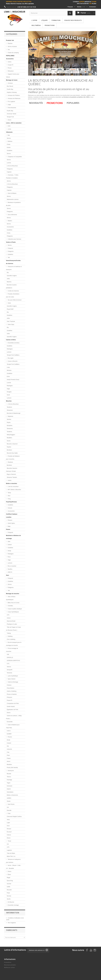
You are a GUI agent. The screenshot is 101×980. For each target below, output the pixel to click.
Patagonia (10, 169)
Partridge (9, 780)
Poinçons (9, 697)
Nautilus (10, 569)
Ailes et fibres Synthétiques (11, 598)
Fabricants (12, 930)
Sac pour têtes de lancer (14, 300)
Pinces (9, 68)
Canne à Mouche (12, 361)
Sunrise (9, 884)
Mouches (9, 401)
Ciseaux (9, 685)
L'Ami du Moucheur (12, 166)
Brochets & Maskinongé (14, 413)
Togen (9, 783)
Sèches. (9, 419)
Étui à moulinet (12, 566)
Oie (8, 746)
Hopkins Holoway (12, 92)
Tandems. (10, 432)
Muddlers (9, 438)
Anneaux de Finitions (13, 95)
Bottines (10, 141)
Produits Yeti (10, 40)
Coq (8, 752)
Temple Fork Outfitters (13, 355)
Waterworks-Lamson (13, 199)
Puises (8, 529)
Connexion (93, 7)
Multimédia (36, 25)
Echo (8, 376)
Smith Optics (11, 523)
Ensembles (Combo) (13, 343)
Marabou (9, 764)
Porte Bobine (11, 688)
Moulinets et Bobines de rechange (13, 537)
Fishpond (10, 248)
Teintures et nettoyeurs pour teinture (13, 861)
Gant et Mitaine (12, 193)
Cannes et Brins (11, 340)
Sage (8, 389)
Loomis (9, 163)
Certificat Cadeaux (12, 514)
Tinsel (9, 841)
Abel (9, 542)
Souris (9, 441)
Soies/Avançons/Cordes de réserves (13, 262)
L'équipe (44, 20)
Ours (8, 826)
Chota (9, 144)
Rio (8, 273)
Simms (9, 138)
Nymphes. (10, 425)
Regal (8, 878)
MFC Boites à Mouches (14, 490)
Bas (9, 135)
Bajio (9, 526)
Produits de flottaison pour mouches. (13, 458)
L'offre (34, 20)
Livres (9, 129)
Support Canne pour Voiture (13, 76)
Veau (8, 820)
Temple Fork (10, 117)
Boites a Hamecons (12, 795)
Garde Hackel (11, 706)
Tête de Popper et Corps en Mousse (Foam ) (13, 629)
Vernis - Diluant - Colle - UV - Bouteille (14, 867)
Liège (9, 105)
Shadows (10, 462)
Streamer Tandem (12, 477)
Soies (9, 303)
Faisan (9, 758)
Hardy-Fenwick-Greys (13, 380)
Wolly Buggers (11, 435)
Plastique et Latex (12, 624)
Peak (8, 893)
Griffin (8, 887)
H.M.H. (9, 731)
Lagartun (9, 850)
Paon (8, 755)
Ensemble (10, 722)
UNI (8, 654)
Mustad (9, 774)
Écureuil (9, 832)
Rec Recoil (10, 86)
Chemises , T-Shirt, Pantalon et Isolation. (12, 176)
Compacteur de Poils (13, 703)
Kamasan (10, 786)
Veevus (9, 667)
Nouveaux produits (10, 965)
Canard (9, 743)
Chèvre (9, 835)
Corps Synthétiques (13, 612)
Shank (9, 801)
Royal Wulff (10, 309)
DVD (9, 126)
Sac (9, 50)
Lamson (9, 352)
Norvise (9, 896)
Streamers (10, 410)
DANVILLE (10, 657)
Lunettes (9, 517)
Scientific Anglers (12, 337)
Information (13, 913)
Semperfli (10, 670)
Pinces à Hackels (12, 694)
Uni (8, 807)
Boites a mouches (11, 483)
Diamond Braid (11, 621)
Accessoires (10, 59)
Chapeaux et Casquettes (15, 157)
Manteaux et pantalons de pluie (13, 204)
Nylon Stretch (11, 679)
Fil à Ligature (11, 101)
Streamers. (10, 429)
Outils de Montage (13, 682)
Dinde (8, 740)
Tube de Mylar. (11, 853)
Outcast (10, 508)
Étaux (9, 874)
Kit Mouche (11, 902)
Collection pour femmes (14, 239)
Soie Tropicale (11, 321)
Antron (9, 618)
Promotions (50, 25)
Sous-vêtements (12, 215)
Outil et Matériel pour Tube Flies (13, 726)
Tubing (9, 633)
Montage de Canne (12, 80)
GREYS (10, 572)
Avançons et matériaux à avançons (14, 268)
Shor (9, 496)
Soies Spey (11, 324)
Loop (8, 367)
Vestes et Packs (11, 242)
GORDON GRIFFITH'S (13, 661)
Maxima (9, 282)
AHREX (9, 798)
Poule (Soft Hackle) (12, 767)
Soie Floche (11, 804)
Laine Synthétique (13, 676)
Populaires (73, 103)
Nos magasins (12, 923)
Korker (9, 147)
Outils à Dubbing (12, 691)
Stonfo (9, 899)
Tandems (9, 407)
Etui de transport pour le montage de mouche (14, 644)
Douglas (9, 392)
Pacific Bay (10, 89)
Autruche (9, 749)
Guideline (10, 150)
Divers (9, 120)
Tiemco (9, 777)
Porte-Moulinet (12, 108)
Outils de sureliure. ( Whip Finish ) (14, 717)
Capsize (9, 172)
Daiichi (9, 789)
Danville (9, 810)
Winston (9, 370)
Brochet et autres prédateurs (11, 286)
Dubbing (10, 636)
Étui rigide (10, 358)
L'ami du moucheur (13, 486)
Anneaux (10, 83)
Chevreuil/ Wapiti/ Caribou (14, 816)
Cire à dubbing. (11, 639)
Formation (56, 20)
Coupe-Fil (10, 65)
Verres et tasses (12, 46)
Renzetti (9, 890)
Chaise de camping (13, 53)
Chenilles (10, 606)
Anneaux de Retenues (14, 98)
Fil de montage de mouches (12, 650)
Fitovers (10, 520)
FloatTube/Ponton (11, 502)
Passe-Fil (9, 700)
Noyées (9, 447)
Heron (9, 761)
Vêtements (9, 132)
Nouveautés (36, 103)
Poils (9, 813)
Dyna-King (10, 881)
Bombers (9, 450)
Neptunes (10, 416)
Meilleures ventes (9, 968)
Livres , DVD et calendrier (14, 123)
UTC (8, 615)
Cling (9, 499)
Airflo (8, 279)
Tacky (9, 493)
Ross (9, 557)
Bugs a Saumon (11, 474)
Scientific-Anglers (12, 276)
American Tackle (11, 114)
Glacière (10, 43)
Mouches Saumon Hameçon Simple (12, 470)
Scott (8, 395)
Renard (9, 829)
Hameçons (11, 771)
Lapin (8, 823)
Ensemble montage (13, 905)
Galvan (10, 545)
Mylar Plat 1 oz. (11, 856)
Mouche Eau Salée (12, 453)
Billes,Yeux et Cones (13, 603)
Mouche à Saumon (12, 444)
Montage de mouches (13, 594)
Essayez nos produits (73, 20)
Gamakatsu (10, 792)
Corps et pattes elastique (15, 609)
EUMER (9, 734)
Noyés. (9, 422)
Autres (9, 62)
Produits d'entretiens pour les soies (13, 295)
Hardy (9, 551)
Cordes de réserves (13, 291)
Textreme (9, 673)
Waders (10, 221)
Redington (10, 349)
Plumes (10, 737)
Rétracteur (10, 71)
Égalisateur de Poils (12, 710)
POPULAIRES (10, 56)
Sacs (7, 575)
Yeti (9, 257)
